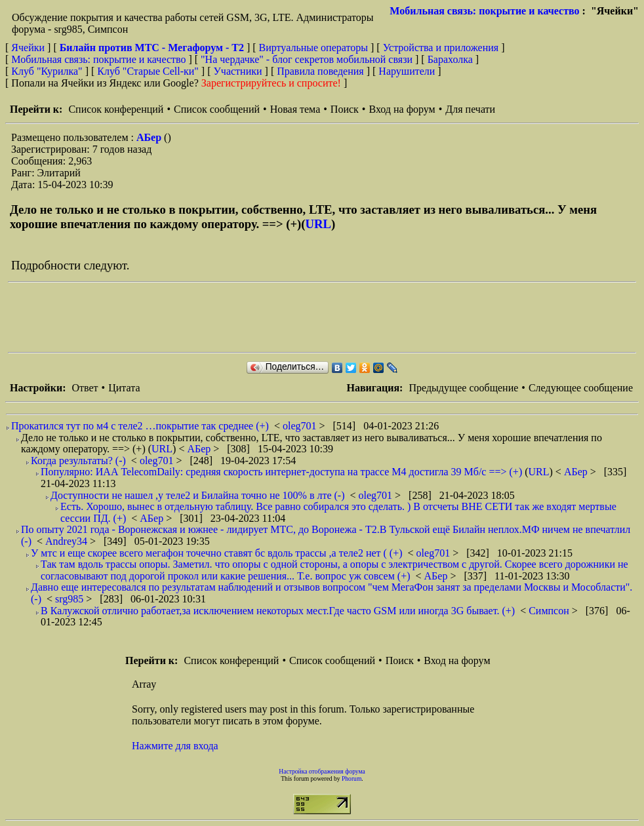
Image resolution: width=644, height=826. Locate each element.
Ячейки (29, 48)
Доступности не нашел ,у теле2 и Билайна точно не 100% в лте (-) (198, 495)
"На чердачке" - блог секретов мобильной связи (307, 59)
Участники (238, 71)
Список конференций (116, 109)
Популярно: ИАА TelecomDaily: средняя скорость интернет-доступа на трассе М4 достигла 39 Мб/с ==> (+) (281, 472)
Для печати (470, 109)
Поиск (345, 109)
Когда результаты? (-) (78, 461)
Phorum (352, 778)
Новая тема (295, 109)
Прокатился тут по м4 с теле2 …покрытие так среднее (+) (140, 426)
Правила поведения (320, 71)
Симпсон (550, 611)
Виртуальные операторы (313, 48)
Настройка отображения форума (322, 771)
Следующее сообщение (581, 388)
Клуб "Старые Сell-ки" (148, 71)
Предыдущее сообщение (463, 388)
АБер (150, 137)
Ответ (85, 388)
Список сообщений (217, 109)
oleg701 (301, 426)
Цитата (124, 388)
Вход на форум (402, 109)
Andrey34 (68, 541)
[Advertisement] (247, 317)
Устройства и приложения (441, 48)
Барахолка (450, 59)
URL (318, 224)
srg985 (70, 599)
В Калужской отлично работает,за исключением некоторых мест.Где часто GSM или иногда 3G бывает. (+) (278, 611)
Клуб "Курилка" (47, 71)
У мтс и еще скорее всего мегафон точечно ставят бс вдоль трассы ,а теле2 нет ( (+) (217, 553)
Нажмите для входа (175, 746)
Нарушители (407, 71)
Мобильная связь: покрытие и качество (484, 11)
